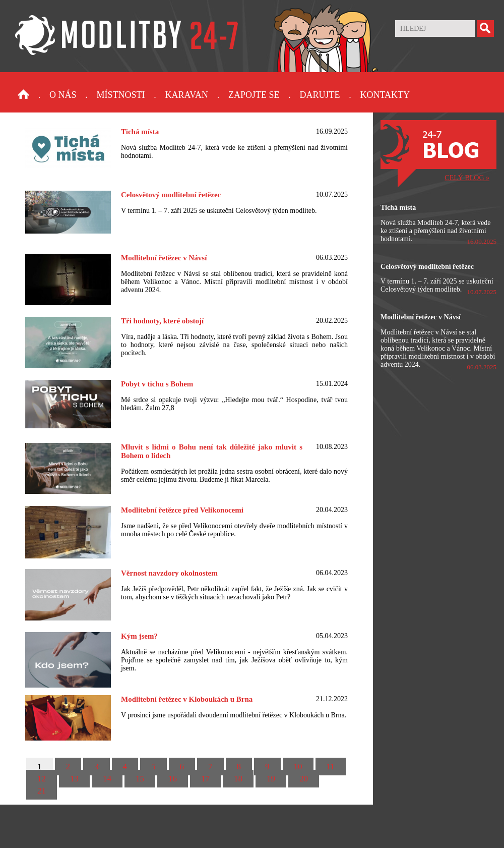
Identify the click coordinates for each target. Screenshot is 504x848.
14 (107, 779)
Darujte (320, 95)
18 (238, 779)
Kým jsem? (139, 636)
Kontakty (385, 95)
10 (298, 767)
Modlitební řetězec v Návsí (164, 258)
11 (331, 767)
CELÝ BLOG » (467, 178)
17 (205, 779)
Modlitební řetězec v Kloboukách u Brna (187, 699)
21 (42, 791)
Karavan (187, 95)
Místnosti (121, 95)
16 (173, 779)
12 (42, 779)
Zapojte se (254, 95)
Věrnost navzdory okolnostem (169, 573)
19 (271, 779)
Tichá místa (140, 132)
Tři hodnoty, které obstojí (162, 321)
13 (74, 779)
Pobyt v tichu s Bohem (157, 384)
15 (140, 779)
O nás (63, 95)
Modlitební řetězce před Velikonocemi (182, 510)
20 (304, 779)
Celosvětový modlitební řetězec (171, 195)
